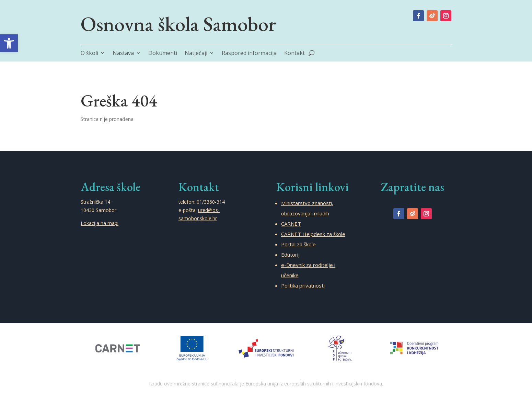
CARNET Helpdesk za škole (313, 234)
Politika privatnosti (303, 285)
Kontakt (294, 54)
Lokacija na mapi (100, 223)
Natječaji (196, 54)
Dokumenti (163, 54)
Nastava (123, 54)
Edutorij (290, 255)
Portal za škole (298, 244)
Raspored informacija (249, 54)
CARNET (291, 224)
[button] (9, 43)
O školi (89, 54)
